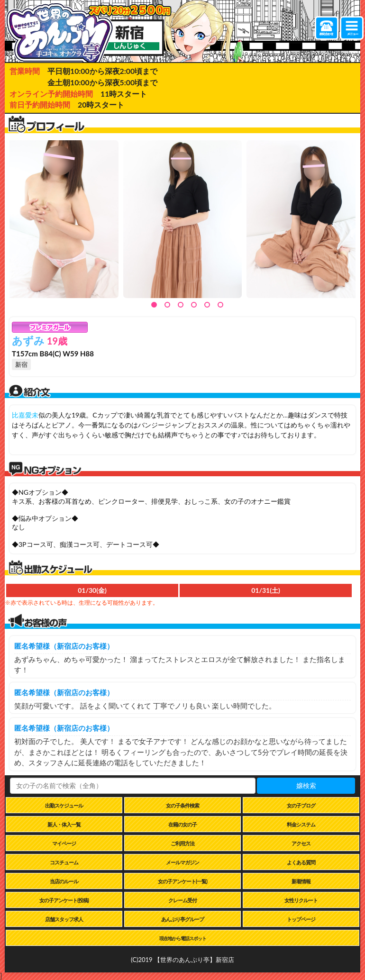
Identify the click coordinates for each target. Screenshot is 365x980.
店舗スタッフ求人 (64, 919)
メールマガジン (182, 862)
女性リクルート (301, 900)
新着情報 (301, 881)
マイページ (64, 843)
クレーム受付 (182, 900)
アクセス (301, 843)
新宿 (21, 364)
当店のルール (64, 881)
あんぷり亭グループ (182, 919)
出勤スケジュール (64, 805)
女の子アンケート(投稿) (64, 900)
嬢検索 (306, 785)
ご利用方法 (182, 843)
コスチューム (64, 862)
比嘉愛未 (25, 415)
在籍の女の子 (182, 824)
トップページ (301, 919)
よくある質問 (301, 862)
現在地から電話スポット (183, 938)
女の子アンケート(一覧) (182, 881)
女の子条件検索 (182, 805)
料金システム (301, 824)
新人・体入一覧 (64, 824)
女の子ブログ (301, 805)
